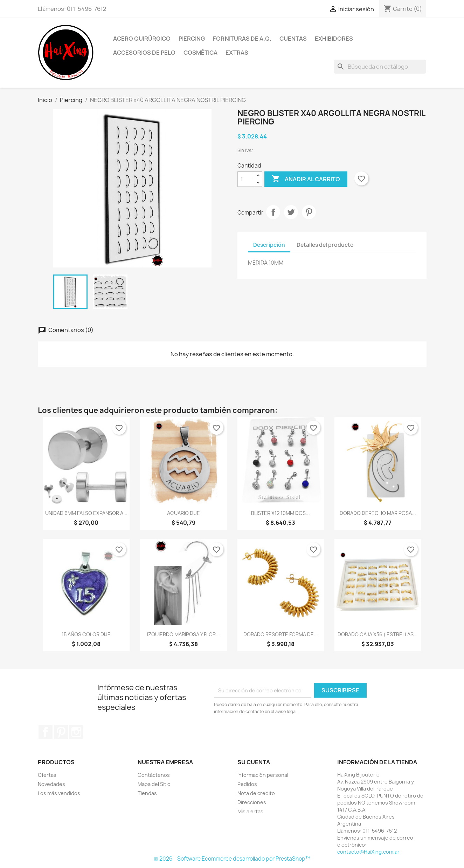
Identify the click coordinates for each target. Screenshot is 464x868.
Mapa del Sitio (154, 784)
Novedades (51, 784)
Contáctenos (154, 775)
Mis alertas (250, 811)
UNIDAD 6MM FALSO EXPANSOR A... (86, 513)
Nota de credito (256, 793)
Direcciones (252, 802)
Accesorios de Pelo (144, 53)
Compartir (273, 212)
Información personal (263, 775)
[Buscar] (380, 67)
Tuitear (291, 212)
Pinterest (309, 212)
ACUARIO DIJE (183, 513)
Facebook (46, 732)
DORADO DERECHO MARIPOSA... (378, 513)
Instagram (76, 732)
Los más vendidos (59, 793)
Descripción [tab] (269, 245)
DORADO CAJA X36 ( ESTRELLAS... (378, 634)
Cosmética (200, 53)
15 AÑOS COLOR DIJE (86, 634)
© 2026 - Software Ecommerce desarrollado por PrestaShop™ (232, 859)
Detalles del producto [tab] (325, 245)
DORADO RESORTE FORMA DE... (281, 634)
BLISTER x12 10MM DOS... (281, 513)
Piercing (192, 39)
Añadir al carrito (306, 179)
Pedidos (247, 784)
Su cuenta (254, 762)
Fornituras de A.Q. (242, 39)
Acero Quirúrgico (142, 39)
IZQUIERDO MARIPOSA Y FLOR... (183, 634)
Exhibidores (334, 39)
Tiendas (147, 793)
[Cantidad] (246, 179)
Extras (237, 53)
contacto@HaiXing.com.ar (368, 852)
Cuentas (293, 39)
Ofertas (47, 775)
